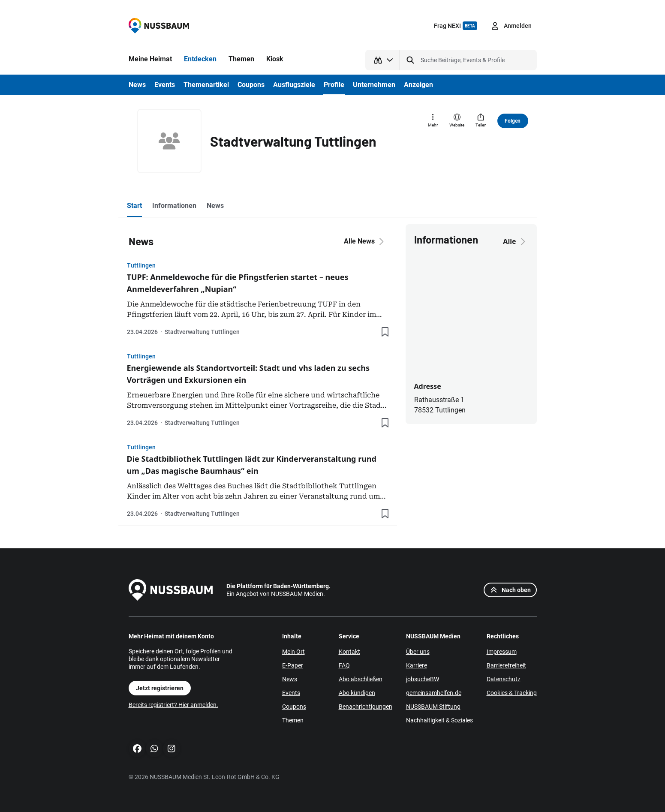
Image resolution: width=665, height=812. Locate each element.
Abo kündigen (357, 693)
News (290, 679)
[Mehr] (433, 121)
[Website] (457, 121)
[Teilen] (481, 121)
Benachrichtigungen (366, 707)
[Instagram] (172, 749)
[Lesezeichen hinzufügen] (385, 332)
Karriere (417, 665)
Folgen (513, 121)
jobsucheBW (423, 679)
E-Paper (293, 665)
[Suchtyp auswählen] (383, 60)
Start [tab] (134, 206)
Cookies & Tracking (512, 693)
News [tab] (215, 206)
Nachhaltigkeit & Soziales (439, 720)
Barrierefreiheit (506, 665)
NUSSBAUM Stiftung (433, 707)
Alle (515, 241)
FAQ (344, 665)
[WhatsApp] (154, 749)
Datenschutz (504, 679)
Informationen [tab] (174, 206)
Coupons (294, 707)
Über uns (418, 652)
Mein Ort (293, 652)
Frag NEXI (456, 26)
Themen (293, 720)
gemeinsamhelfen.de (434, 693)
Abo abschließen (361, 679)
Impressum (502, 652)
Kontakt (349, 652)
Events (291, 693)
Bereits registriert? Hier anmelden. (173, 705)
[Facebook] (137, 749)
